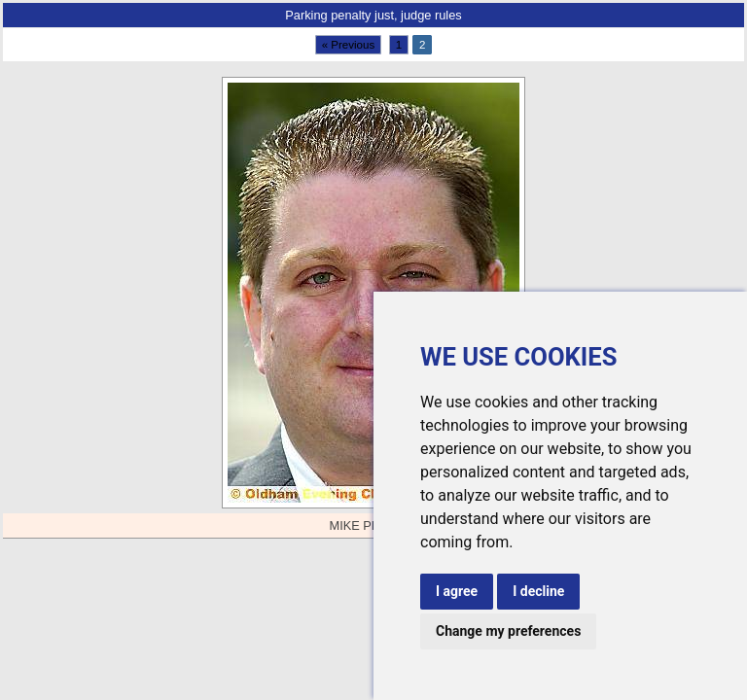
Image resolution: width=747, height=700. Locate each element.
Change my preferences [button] (508, 631)
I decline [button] (538, 591)
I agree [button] (457, 591)
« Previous (349, 45)
